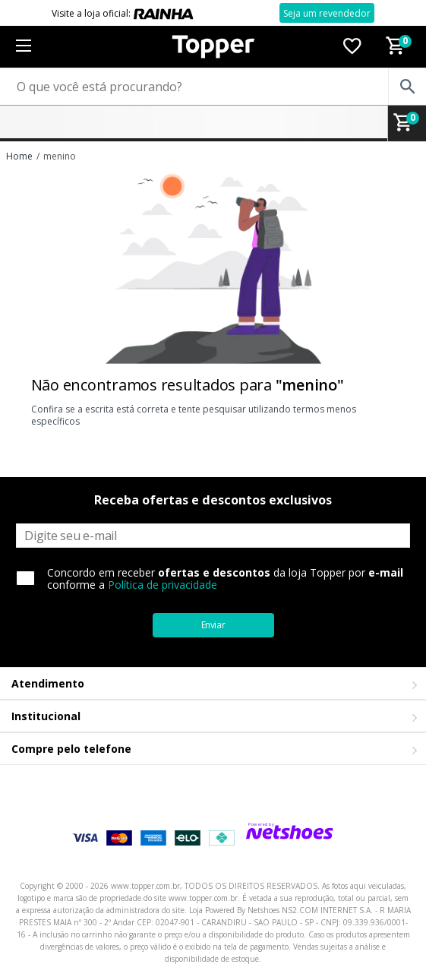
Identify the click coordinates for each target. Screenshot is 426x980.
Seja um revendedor (327, 13)
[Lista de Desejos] (352, 47)
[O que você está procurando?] (213, 87)
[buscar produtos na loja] (407, 87)
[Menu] (23, 47)
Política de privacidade (163, 585)
